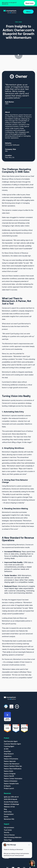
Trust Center (8, 830)
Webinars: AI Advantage (11, 804)
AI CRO (6, 749)
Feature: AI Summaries (11, 759)
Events (6, 817)
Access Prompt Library (11, 802)
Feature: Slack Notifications (13, 769)
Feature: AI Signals (10, 774)
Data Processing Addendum (13, 837)
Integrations (8, 756)
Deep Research (9, 754)
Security (7, 832)
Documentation (9, 814)
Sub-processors (9, 828)
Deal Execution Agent (11, 741)
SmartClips (7, 751)
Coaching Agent (9, 746)
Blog (5, 809)
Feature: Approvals (10, 761)
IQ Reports (7, 786)
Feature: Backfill (9, 776)
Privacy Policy (8, 842)
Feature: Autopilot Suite (11, 784)
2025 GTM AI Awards (11, 799)
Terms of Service (9, 835)
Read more (30, 3)
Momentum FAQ (9, 819)
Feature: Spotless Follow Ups (13, 766)
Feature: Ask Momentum (12, 764)
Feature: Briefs (8, 771)
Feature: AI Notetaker (11, 781)
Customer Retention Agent (12, 744)
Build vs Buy (8, 812)
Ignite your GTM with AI (11, 797)
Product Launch (9, 788)
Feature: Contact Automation (13, 779)
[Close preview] (29, 846)
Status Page (8, 840)
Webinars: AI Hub (9, 807)
